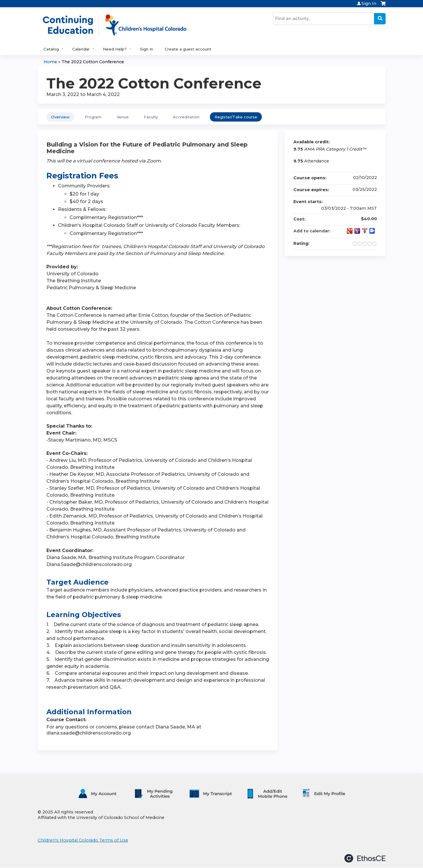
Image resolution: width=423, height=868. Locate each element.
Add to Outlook (372, 231)
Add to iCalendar (365, 231)
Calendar (81, 49)
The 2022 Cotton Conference (93, 62)
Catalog (51, 49)
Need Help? (115, 49)
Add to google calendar (350, 231)
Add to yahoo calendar (357, 231)
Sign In (369, 3)
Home (50, 62)
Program (93, 117)
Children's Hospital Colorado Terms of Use (83, 840)
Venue (123, 117)
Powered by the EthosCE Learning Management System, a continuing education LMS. (365, 858)
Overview (60, 117)
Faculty (151, 117)
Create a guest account (188, 49)
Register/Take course (236, 117)
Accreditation (186, 117)
